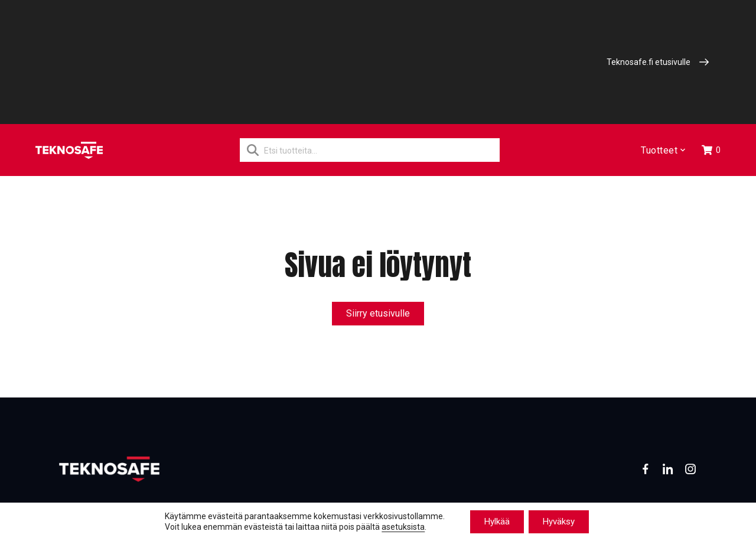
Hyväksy (559, 522)
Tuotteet (662, 150)
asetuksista (403, 527)
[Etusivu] (69, 150)
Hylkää (497, 522)
